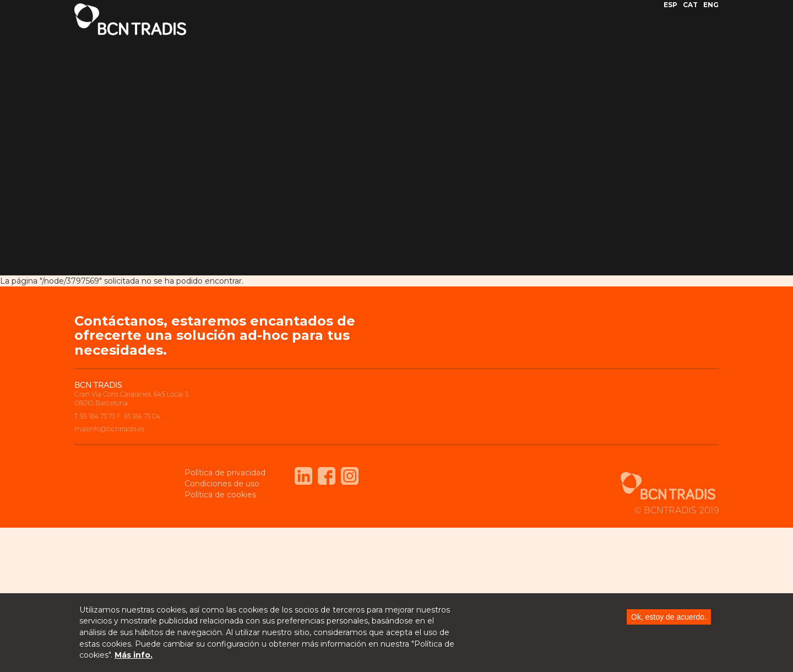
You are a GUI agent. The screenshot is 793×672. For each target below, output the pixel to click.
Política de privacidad (225, 473)
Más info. (134, 656)
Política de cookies (220, 495)
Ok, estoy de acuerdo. (669, 618)
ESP (670, 13)
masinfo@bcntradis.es (109, 429)
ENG (711, 13)
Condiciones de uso (222, 484)
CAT (690, 13)
